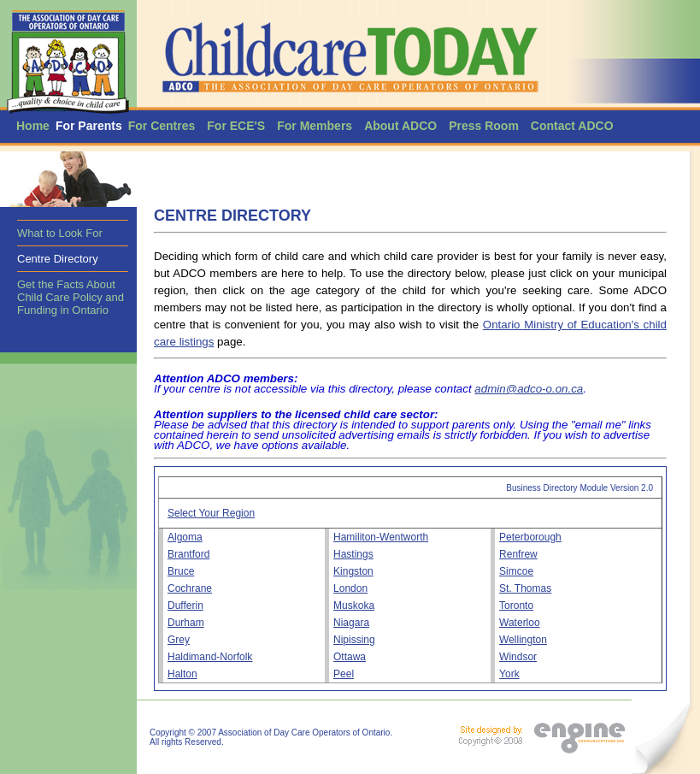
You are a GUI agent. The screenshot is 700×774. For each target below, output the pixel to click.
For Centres (162, 126)
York (509, 674)
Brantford (188, 554)
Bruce (181, 571)
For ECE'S (236, 126)
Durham (186, 623)
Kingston (353, 571)
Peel (344, 674)
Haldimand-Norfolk (210, 657)
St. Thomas (525, 588)
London (350, 588)
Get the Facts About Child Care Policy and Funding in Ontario (71, 297)
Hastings (353, 554)
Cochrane (190, 588)
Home (33, 126)
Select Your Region (211, 513)
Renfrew (518, 554)
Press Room (484, 126)
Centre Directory (58, 259)
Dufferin (185, 606)
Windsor (518, 657)
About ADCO (400, 126)
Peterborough (530, 537)
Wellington (523, 640)
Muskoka (354, 606)
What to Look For (60, 233)
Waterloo (520, 623)
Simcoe (516, 571)
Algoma (185, 537)
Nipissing (354, 640)
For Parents (89, 126)
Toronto (516, 606)
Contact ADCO (572, 126)
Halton (182, 674)
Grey (179, 640)
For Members (315, 126)
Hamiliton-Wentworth (381, 537)
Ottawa (350, 657)
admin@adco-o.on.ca (529, 389)
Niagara (351, 623)
